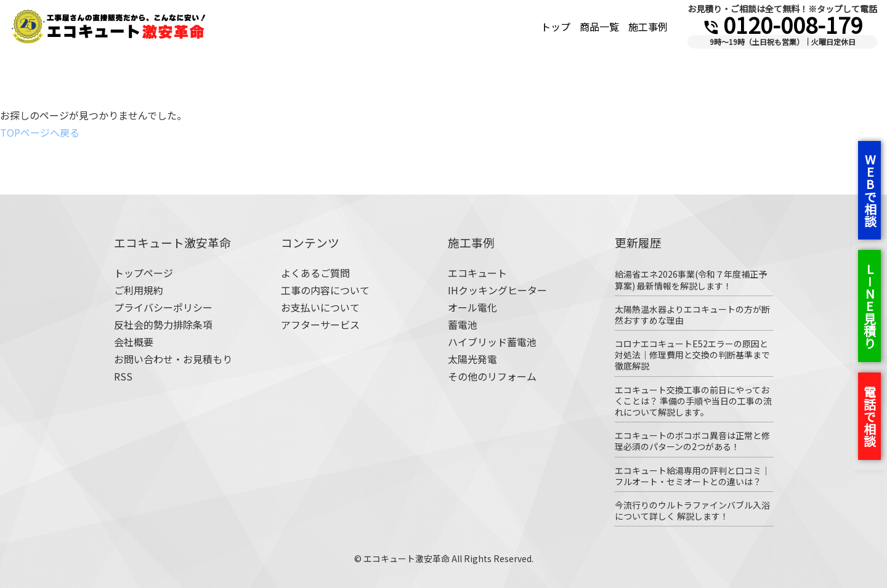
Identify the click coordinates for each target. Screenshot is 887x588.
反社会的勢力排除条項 (163, 324)
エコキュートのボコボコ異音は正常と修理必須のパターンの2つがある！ (692, 441)
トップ (556, 26)
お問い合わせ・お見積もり (173, 359)
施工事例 (648, 26)
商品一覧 (599, 26)
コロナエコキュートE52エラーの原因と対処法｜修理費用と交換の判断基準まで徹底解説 (692, 355)
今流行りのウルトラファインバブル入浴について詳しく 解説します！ (692, 510)
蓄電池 (463, 324)
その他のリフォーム (492, 376)
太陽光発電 (472, 359)
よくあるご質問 (315, 273)
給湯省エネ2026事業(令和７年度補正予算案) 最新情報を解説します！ (691, 280)
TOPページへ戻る (40, 132)
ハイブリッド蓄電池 (492, 342)
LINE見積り (869, 306)
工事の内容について (325, 290)
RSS (123, 376)
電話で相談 (869, 416)
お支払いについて (320, 307)
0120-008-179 (782, 24)
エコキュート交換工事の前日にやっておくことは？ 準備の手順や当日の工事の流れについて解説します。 (693, 401)
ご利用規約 (139, 290)
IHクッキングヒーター (497, 290)
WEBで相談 (870, 190)
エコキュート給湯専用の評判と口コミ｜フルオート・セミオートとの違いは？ (692, 476)
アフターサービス (320, 324)
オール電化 (472, 307)
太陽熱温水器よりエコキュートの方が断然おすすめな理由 (692, 315)
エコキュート (477, 273)
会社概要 (134, 342)
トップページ (144, 273)
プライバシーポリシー (163, 307)
